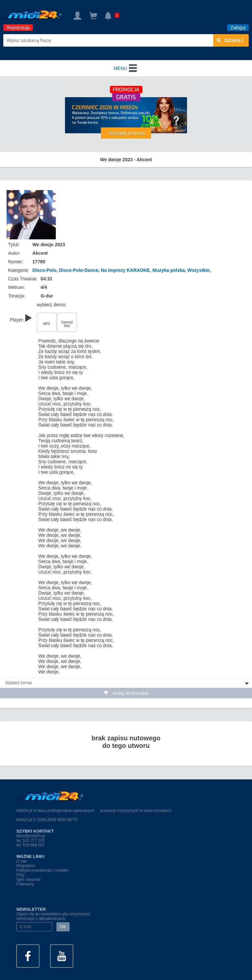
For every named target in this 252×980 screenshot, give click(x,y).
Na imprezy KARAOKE (125, 270)
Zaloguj (238, 28)
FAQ (20, 875)
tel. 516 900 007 (31, 845)
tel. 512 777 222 (31, 840)
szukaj (230, 40)
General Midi (67, 324)
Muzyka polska (168, 270)
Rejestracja (18, 28)
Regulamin (26, 866)
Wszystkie (199, 270)
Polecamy (25, 884)
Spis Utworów (28, 880)
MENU (126, 68)
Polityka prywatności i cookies (42, 870)
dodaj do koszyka (126, 693)
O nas (22, 861)
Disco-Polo (44, 270)
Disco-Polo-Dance (79, 270)
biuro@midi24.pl (31, 836)
